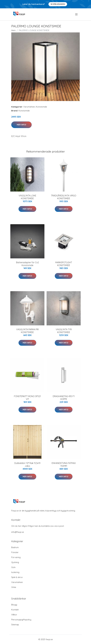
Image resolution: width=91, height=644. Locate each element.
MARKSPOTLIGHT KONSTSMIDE (64, 264)
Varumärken (29, 107)
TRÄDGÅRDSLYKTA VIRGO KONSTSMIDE (64, 197)
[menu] (77, 14)
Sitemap (15, 625)
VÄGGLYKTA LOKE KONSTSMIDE (27, 197)
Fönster (15, 552)
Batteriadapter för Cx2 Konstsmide (27, 264)
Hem (13, 30)
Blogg (14, 605)
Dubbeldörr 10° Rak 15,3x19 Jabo (27, 465)
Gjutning (15, 562)
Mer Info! (21, 125)
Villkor (14, 615)
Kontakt (15, 610)
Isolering (15, 572)
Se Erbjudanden (58, 4)
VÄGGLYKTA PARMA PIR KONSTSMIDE (27, 331)
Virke (14, 587)
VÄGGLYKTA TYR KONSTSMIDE (64, 331)
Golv (13, 567)
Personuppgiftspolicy (21, 620)
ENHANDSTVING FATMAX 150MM (64, 465)
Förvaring (16, 557)
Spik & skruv (17, 577)
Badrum (15, 547)
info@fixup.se (18, 532)
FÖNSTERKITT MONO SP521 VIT (27, 398)
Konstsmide (41, 107)
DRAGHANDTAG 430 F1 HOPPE (64, 398)
